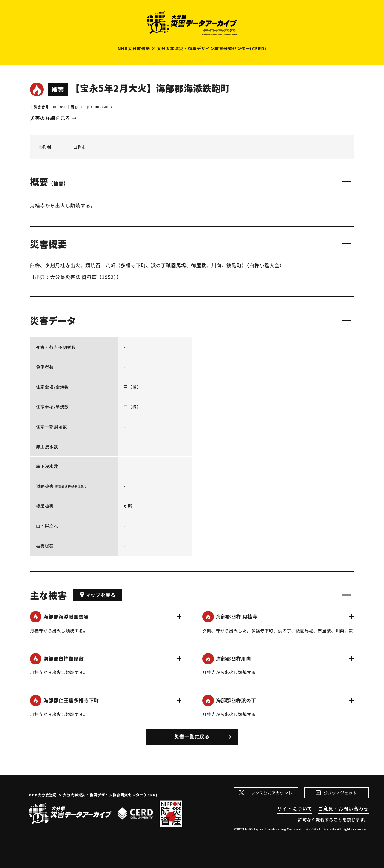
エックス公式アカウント (270, 793)
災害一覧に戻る (192, 737)
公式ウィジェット (340, 793)
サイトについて (295, 809)
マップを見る (97, 595)
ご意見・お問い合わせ (343, 809)
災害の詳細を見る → (53, 118)
